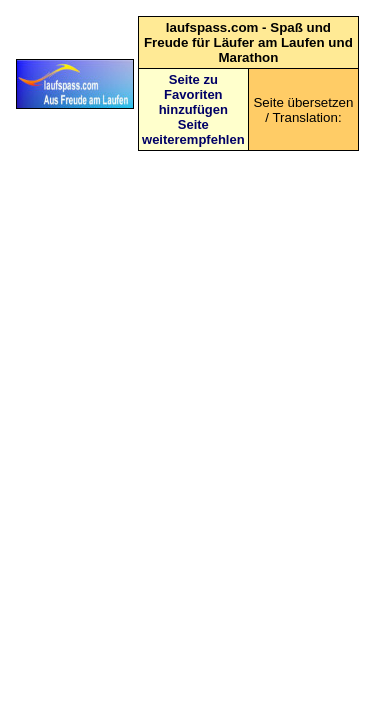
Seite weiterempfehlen (193, 132)
